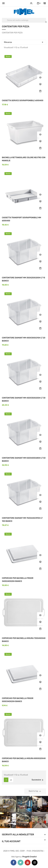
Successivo (38, 780)
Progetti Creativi (30, 857)
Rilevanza (24, 42)
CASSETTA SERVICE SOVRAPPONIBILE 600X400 (23, 101)
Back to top (35, 791)
